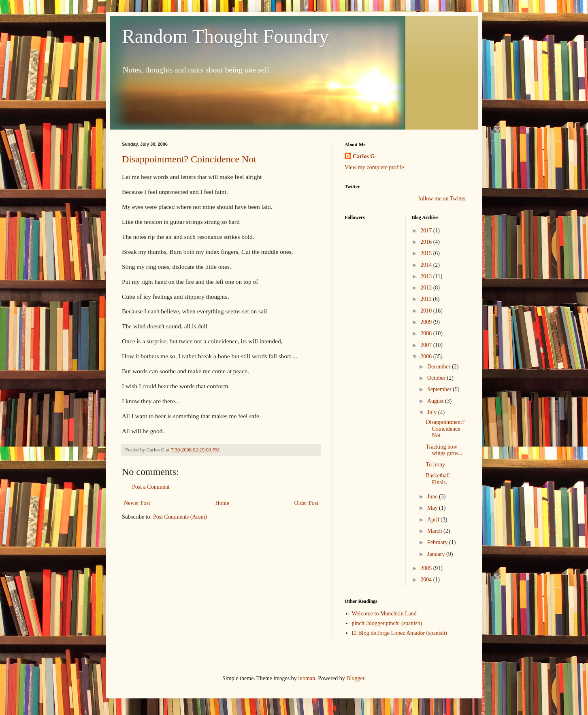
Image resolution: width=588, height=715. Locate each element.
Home (222, 503)
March (435, 531)
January (437, 554)
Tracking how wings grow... (444, 450)
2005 (427, 568)
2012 (427, 288)
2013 (427, 276)
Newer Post (137, 503)
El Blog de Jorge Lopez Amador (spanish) (399, 633)
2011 (427, 299)
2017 (427, 231)
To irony (435, 465)
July (433, 412)
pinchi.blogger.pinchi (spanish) (387, 623)
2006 (427, 356)
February (438, 542)
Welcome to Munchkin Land (384, 614)
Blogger (355, 678)
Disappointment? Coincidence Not (189, 159)
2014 (427, 265)
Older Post (307, 503)
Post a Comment (151, 487)
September (440, 389)
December (440, 367)
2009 (427, 322)
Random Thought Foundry (225, 36)
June (433, 497)
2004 (427, 580)
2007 (427, 345)
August (436, 401)
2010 (427, 311)
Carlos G (364, 156)
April (434, 520)
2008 (427, 333)
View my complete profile (374, 167)
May (433, 508)
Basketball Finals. (438, 479)
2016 (427, 242)
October (437, 378)
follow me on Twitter (442, 199)
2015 (427, 253)
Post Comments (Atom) (180, 517)
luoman (307, 678)
